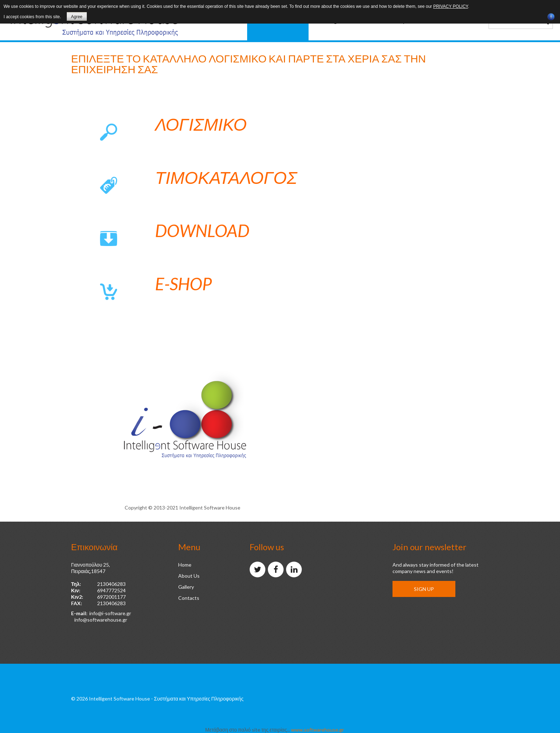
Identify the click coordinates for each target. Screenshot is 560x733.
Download (202, 230)
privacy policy (451, 6)
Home (185, 565)
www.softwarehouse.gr (317, 730)
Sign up (424, 589)
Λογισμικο (201, 124)
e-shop (183, 284)
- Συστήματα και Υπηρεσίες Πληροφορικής (197, 699)
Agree (77, 17)
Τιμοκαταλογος (226, 177)
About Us (189, 576)
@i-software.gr (114, 613)
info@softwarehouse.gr (101, 620)
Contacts (189, 598)
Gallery (186, 587)
